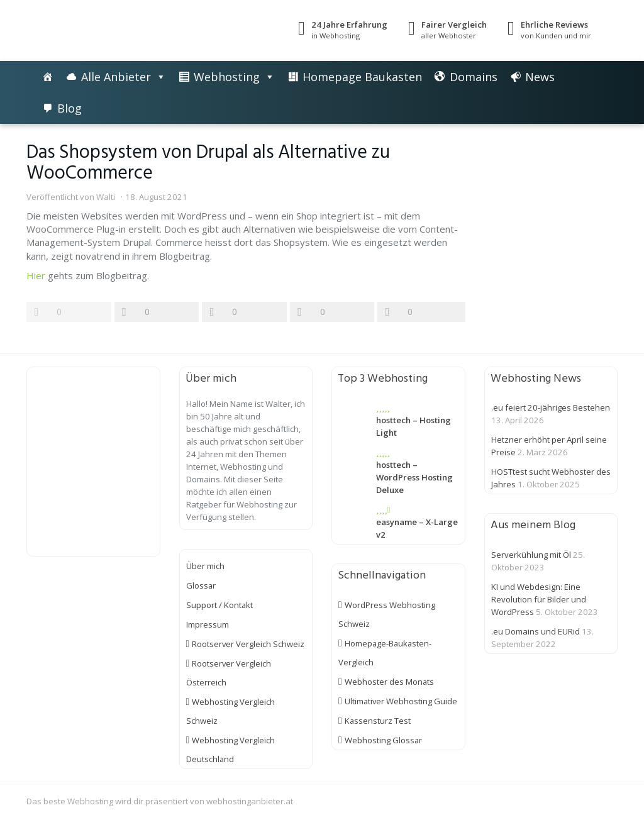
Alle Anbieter (116, 77)
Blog (69, 108)
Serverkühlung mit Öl (531, 555)
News (540, 77)
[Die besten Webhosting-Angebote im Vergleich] (48, 77)
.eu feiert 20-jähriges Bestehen (551, 407)
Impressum (208, 624)
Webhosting (227, 77)
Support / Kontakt (220, 605)
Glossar (201, 585)
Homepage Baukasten (362, 77)
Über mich (205, 566)
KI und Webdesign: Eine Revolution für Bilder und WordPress (539, 599)
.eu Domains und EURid (536, 631)
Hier (36, 275)
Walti (106, 197)
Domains (474, 77)
